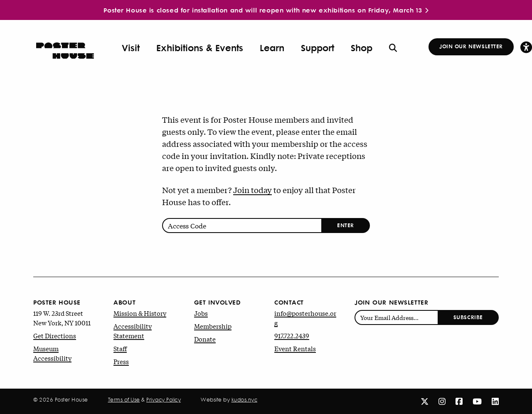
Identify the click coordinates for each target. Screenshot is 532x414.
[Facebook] (459, 401)
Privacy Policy (164, 399)
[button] (526, 47)
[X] (425, 401)
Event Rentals (295, 348)
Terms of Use (124, 399)
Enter (346, 225)
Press (121, 361)
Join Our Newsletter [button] (471, 46)
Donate (205, 339)
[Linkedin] (495, 401)
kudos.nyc (245, 399)
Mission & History (140, 313)
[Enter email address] (396, 317)
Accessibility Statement (133, 331)
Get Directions (55, 335)
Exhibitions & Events (200, 48)
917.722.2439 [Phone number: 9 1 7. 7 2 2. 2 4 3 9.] (292, 335)
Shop (362, 48)
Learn (272, 48)
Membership (213, 326)
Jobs (201, 313)
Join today (252, 190)
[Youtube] (477, 401)
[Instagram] (442, 401)
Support (318, 48)
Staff (120, 348)
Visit (131, 48)
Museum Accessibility (52, 353)
